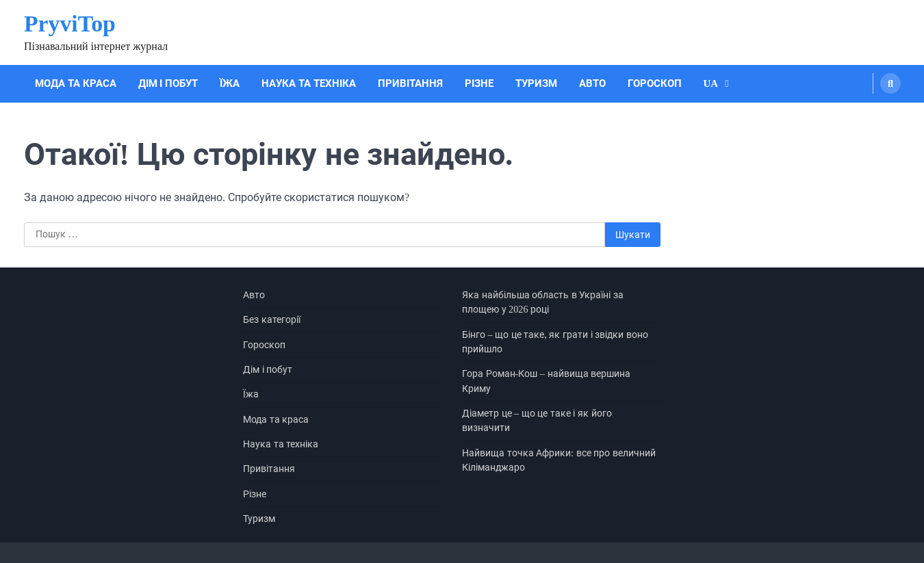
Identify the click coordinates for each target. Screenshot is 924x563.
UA (711, 83)
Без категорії (272, 319)
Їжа (230, 83)
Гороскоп (655, 83)
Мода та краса (76, 83)
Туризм (536, 83)
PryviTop (70, 24)
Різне (479, 83)
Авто (592, 83)
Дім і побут (168, 83)
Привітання (410, 83)
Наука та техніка (309, 83)
